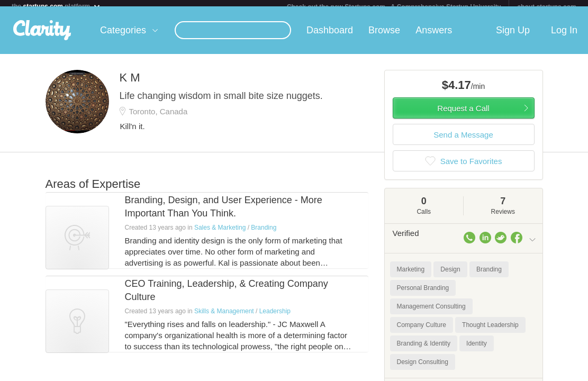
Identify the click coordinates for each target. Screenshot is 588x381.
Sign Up (513, 37)
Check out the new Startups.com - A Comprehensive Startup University (394, 7)
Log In (564, 37)
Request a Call (463, 115)
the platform (56, 6)
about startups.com (546, 7)
